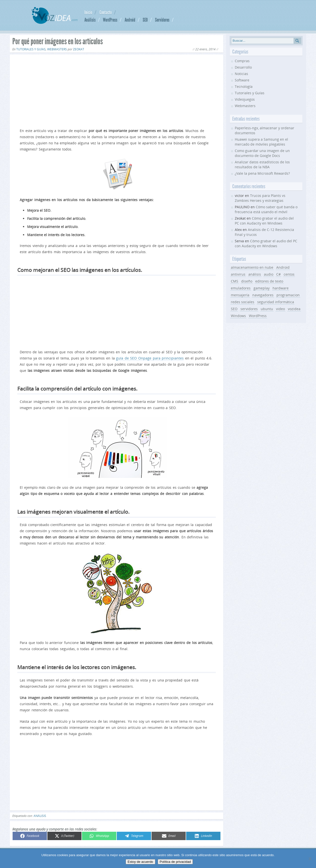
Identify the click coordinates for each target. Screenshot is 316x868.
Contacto (106, 12)
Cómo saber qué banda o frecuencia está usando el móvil (266, 209)
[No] (310, 859)
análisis (40, 816)
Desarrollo (243, 67)
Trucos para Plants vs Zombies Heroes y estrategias (260, 198)
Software (242, 80)
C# (278, 274)
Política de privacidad (175, 862)
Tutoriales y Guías (31, 49)
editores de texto (269, 281)
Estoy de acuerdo (140, 862)
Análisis (90, 20)
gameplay (262, 288)
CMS (235, 281)
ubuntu (267, 309)
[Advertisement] (117, 90)
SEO (145, 20)
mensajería (240, 295)
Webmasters (57, 49)
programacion (288, 295)
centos (289, 274)
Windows (238, 316)
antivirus (238, 274)
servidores (249, 309)
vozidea (294, 309)
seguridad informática (276, 302)
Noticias (241, 74)
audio (269, 274)
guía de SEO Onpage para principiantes (150, 358)
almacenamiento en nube (252, 267)
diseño (247, 281)
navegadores (263, 295)
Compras (242, 61)
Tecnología (244, 86)
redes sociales (243, 302)
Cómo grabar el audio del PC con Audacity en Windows (264, 221)
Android (130, 20)
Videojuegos (245, 99)
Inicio (88, 12)
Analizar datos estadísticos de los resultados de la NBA (262, 164)
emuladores (241, 288)
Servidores (162, 20)
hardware (281, 288)
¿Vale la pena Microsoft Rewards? (262, 173)
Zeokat (79, 49)
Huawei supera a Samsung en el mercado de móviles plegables (261, 142)
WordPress (110, 20)
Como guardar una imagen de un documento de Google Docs (262, 153)
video (280, 309)
